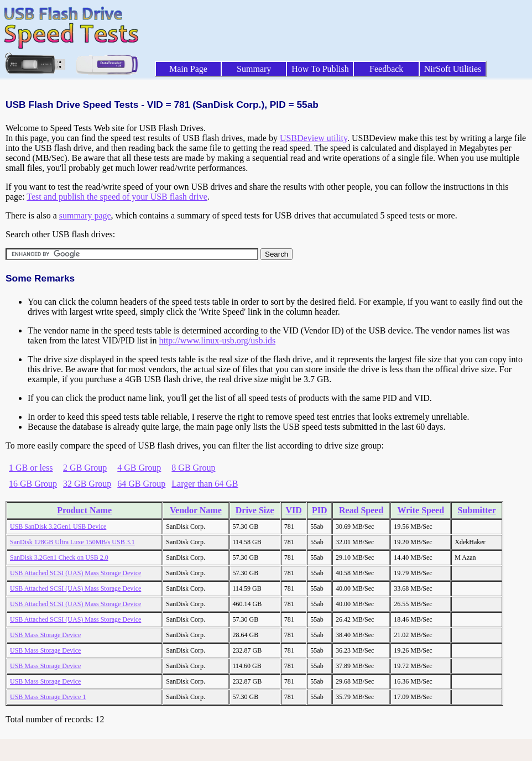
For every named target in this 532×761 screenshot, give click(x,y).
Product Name (84, 510)
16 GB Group (33, 484)
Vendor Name (196, 510)
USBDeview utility (314, 138)
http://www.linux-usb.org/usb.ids (217, 340)
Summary (254, 69)
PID (320, 510)
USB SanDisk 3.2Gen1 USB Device (58, 527)
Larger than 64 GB (205, 484)
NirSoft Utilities (453, 69)
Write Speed (421, 510)
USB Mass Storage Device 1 (48, 697)
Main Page (188, 69)
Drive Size (255, 510)
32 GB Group (87, 484)
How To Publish (320, 69)
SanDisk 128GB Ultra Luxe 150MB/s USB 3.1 (72, 542)
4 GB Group (139, 468)
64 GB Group (141, 484)
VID (293, 510)
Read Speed (361, 510)
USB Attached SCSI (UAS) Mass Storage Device (75, 573)
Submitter (476, 510)
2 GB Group (85, 468)
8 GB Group (193, 468)
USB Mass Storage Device (45, 635)
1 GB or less (31, 468)
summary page (85, 215)
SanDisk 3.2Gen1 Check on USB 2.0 (59, 557)
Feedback (386, 69)
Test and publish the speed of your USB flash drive (117, 197)
